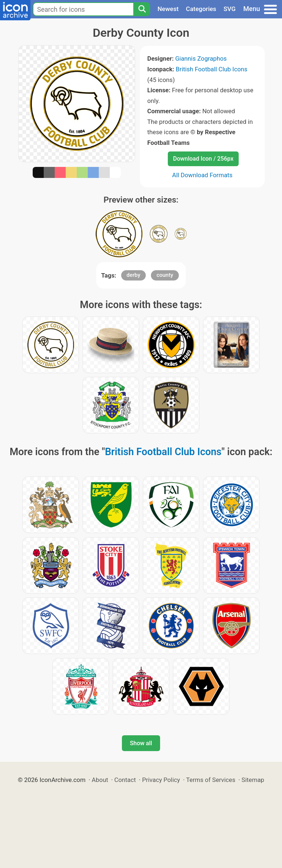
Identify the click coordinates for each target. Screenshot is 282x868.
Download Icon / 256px (203, 159)
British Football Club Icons (212, 69)
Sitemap (253, 780)
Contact (125, 780)
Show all (141, 743)
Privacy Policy (161, 780)
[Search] (142, 9)
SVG (230, 9)
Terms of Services (211, 780)
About (100, 780)
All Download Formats (203, 175)
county (165, 275)
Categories (201, 9)
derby (134, 275)
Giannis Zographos (201, 58)
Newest (168, 9)
